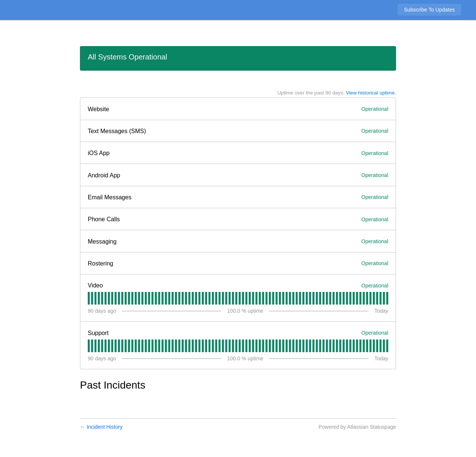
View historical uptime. (371, 93)
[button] (429, 10)
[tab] (89, 298)
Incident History (101, 427)
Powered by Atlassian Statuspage (357, 427)
